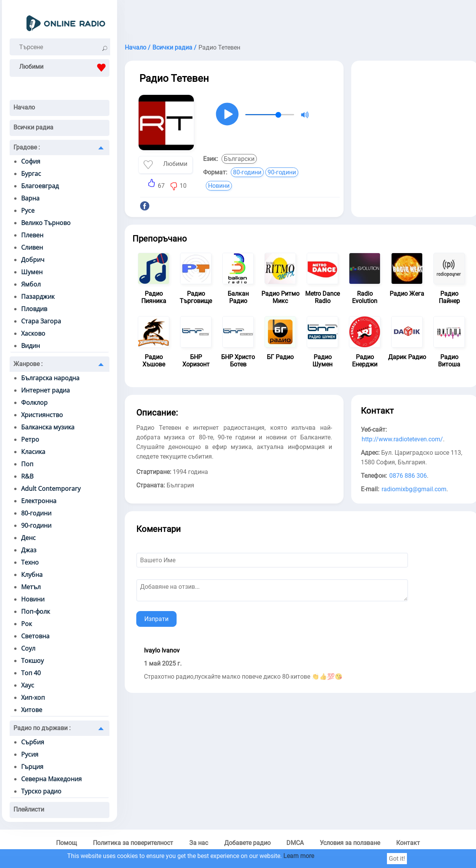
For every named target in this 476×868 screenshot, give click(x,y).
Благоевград (40, 186)
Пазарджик (38, 297)
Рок (26, 624)
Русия (30, 754)
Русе (28, 210)
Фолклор (34, 403)
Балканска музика (48, 427)
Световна (35, 636)
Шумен (32, 272)
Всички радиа (33, 127)
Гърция (32, 767)
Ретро (30, 439)
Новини (33, 599)
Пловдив (34, 309)
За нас (199, 843)
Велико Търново (46, 223)
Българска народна (50, 378)
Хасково (33, 333)
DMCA (295, 843)
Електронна (39, 501)
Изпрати (156, 619)
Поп (27, 464)
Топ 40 (31, 673)
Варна (30, 198)
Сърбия (33, 742)
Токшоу (32, 661)
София (31, 161)
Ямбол (31, 284)
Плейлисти (29, 809)
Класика (33, 452)
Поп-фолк (36, 611)
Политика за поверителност (133, 843)
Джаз (29, 550)
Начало (24, 107)
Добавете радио (247, 843)
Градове (27, 147)
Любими (64, 68)
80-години (36, 513)
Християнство (42, 415)
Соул (28, 648)
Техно (30, 562)
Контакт (408, 843)
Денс (28, 538)
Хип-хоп (33, 697)
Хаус (28, 685)
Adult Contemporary (51, 489)
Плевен (32, 235)
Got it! (397, 859)
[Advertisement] (415, 118)
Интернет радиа (45, 390)
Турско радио (41, 791)
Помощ (66, 843)
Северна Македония (51, 779)
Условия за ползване (350, 843)
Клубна (32, 575)
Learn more (299, 856)
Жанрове (28, 364)
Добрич (33, 260)
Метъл (31, 587)
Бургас (31, 174)
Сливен (32, 247)
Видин (31, 346)
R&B (27, 476)
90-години (36, 525)
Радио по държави (42, 728)
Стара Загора (41, 321)
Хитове (32, 710)
